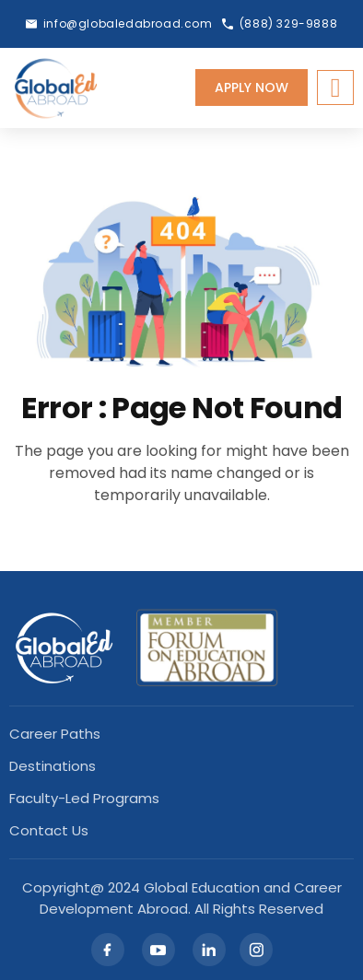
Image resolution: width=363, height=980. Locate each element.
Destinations (53, 766)
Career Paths (55, 734)
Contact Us (49, 831)
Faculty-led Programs (84, 799)
